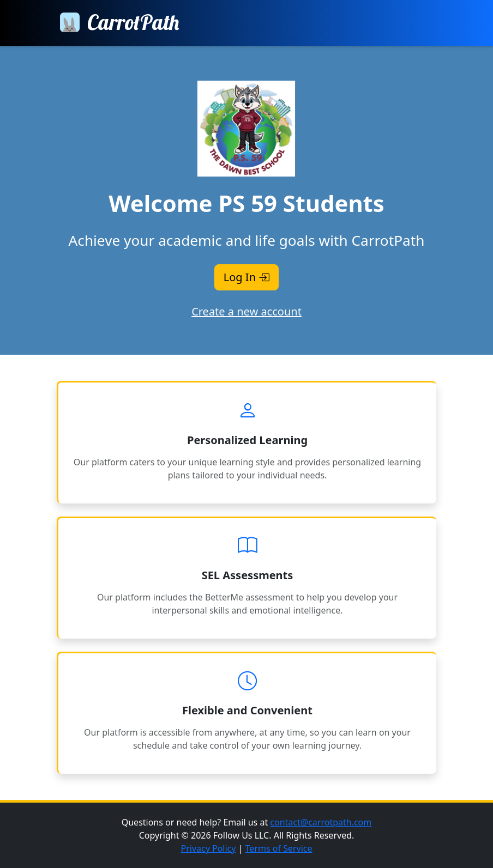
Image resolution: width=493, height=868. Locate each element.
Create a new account (246, 311)
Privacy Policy (208, 848)
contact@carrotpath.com (321, 822)
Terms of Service (279, 848)
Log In (246, 277)
